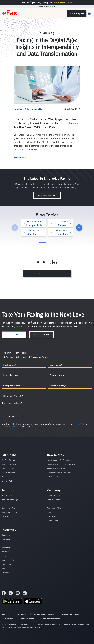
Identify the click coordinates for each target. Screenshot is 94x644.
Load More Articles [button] (47, 274)
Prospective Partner (40, 357)
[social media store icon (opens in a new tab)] (12, 601)
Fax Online (9, 455)
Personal (10, 357)
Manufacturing (8, 560)
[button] (79, 228)
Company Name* (12, 386)
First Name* (10, 365)
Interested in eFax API (13, 403)
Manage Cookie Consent (44, 614)
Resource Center (54, 500)
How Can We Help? (13, 396)
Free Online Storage (10, 500)
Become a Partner (55, 504)
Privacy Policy (80, 424)
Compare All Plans (14, 335)
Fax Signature (7, 504)
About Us (5, 614)
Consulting (6, 535)
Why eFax (51, 516)
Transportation (7, 573)
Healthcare (6, 548)
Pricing (4, 477)
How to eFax (56, 455)
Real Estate (6, 564)
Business (22, 357)
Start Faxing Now (77, 13)
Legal (4, 556)
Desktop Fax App (8, 508)
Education (6, 539)
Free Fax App (7, 495)
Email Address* (11, 375)
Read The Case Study (47, 195)
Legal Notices (7, 618)
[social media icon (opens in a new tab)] (4, 593)
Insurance (6, 552)
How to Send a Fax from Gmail (60, 460)
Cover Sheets (7, 516)
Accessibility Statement (50, 618)
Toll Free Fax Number (10, 460)
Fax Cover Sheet (8, 473)
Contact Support (54, 495)
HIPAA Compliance (9, 512)
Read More (19, 157)
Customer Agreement (9, 426)
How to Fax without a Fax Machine (61, 464)
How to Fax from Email (56, 468)
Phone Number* (58, 375)
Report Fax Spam (27, 618)
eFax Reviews (53, 521)
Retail (4, 568)
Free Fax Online (8, 481)
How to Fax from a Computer (59, 473)
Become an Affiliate (55, 508)
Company (54, 490)
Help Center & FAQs (55, 477)
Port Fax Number (9, 468)
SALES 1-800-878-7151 (48, 7)
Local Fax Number (9, 464)
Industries (9, 530)
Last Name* (56, 365)
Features (8, 490)
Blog (49, 512)
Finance (5, 543)
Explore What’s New (63, 2)
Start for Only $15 (41, 335)
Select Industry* (58, 386)
